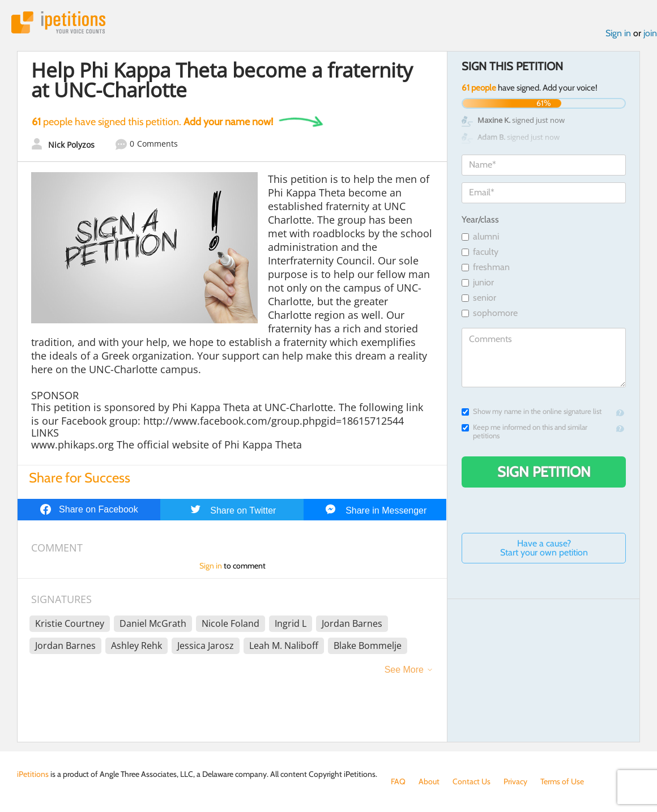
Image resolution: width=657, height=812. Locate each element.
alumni (480, 236)
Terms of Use (562, 781)
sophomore (490, 313)
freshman (486, 267)
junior (478, 282)
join (650, 33)
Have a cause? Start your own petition (544, 548)
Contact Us (472, 781)
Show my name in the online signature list (532, 411)
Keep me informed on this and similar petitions (524, 431)
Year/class (480, 219)
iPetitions (58, 22)
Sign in (618, 33)
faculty (480, 252)
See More (404, 670)
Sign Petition (544, 472)
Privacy (515, 781)
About (429, 781)
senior (479, 298)
